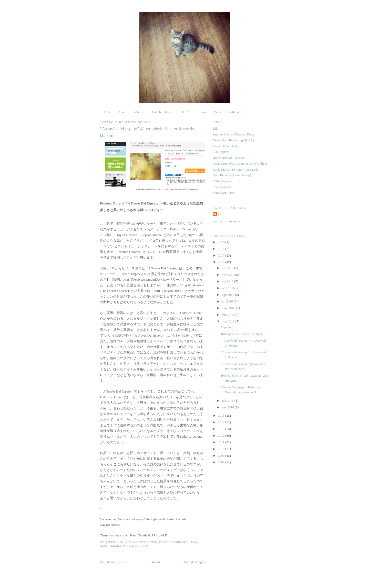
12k (121, 542)
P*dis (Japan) (222, 181)
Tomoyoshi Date (224, 193)
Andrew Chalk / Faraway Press (233, 134)
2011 (222, 442)
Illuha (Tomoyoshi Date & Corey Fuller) (240, 164)
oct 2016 (228, 281)
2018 (222, 249)
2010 (222, 449)
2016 (222, 262)
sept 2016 (229, 288)
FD (220, 214)
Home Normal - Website (229, 158)
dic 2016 (228, 268)
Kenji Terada (111, 546)
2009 (222, 455)
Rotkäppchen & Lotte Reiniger (242, 334)
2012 (222, 435)
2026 (222, 242)
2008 (222, 462)
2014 (222, 422)
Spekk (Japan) (222, 187)
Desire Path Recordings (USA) (233, 140)
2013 (222, 429)
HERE (115, 525)
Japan (194, 542)
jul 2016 (228, 301)
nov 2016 (229, 275)
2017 (222, 255)
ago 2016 (228, 295)
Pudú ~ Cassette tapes (229, 112)
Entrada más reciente (114, 562)
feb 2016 (228, 401)
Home (107, 112)
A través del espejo (141, 542)
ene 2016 (228, 407)
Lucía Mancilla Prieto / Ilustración (236, 169)
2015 (222, 415)
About (122, 112)
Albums (139, 112)
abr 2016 (228, 315)
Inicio (156, 562)
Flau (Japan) (221, 152)
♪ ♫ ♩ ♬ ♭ (186, 112)
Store (203, 112)
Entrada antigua (194, 562)
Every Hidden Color (226, 146)
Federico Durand (173, 542)
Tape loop (227, 327)
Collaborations (162, 112)
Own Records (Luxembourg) (232, 175)
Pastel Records (136, 546)
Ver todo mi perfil (228, 222)
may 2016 (229, 308)
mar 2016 (229, 321)
